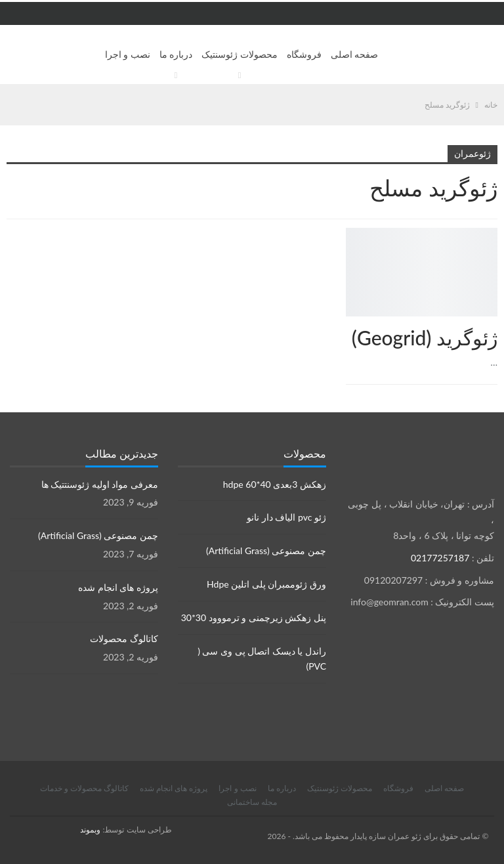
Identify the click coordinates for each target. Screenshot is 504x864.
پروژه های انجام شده (118, 587)
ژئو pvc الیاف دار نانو (286, 517)
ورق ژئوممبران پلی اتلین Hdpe (266, 584)
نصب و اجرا (128, 54)
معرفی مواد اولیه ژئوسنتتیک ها (100, 484)
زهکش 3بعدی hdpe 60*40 (275, 484)
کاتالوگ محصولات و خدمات (84, 788)
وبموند (90, 830)
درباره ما (176, 54)
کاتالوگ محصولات (124, 638)
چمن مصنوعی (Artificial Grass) (266, 551)
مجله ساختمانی (252, 802)
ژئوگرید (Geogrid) (425, 337)
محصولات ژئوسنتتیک (493, 229)
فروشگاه (304, 54)
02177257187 (440, 558)
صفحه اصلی (355, 54)
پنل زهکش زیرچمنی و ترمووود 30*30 (254, 617)
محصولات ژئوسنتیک (240, 54)
